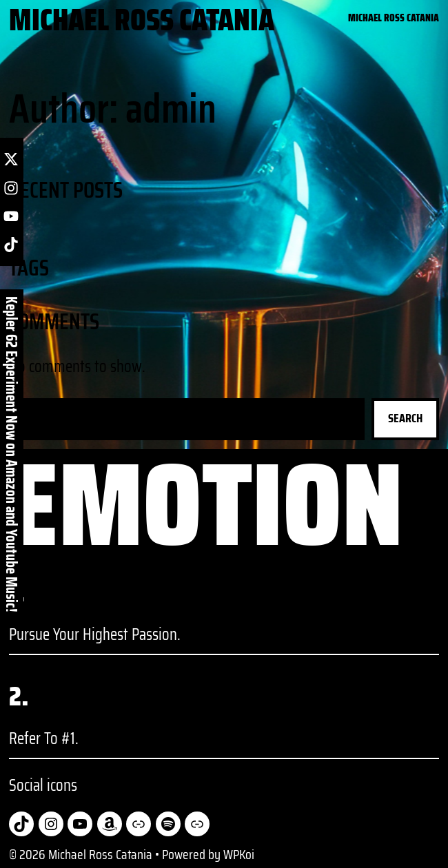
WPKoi (239, 854)
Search (405, 418)
